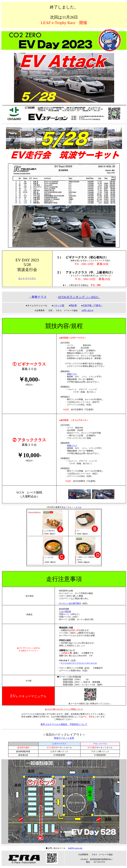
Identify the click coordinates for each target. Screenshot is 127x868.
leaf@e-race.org (75, 848)
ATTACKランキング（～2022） (79, 297)
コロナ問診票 (65, 612)
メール (78, 507)
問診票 (73, 306)
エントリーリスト (27, 278)
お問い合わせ (88, 310)
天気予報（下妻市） (93, 306)
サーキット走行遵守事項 (70, 603)
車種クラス (72, 374)
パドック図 (59, 306)
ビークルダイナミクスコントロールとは (79, 663)
